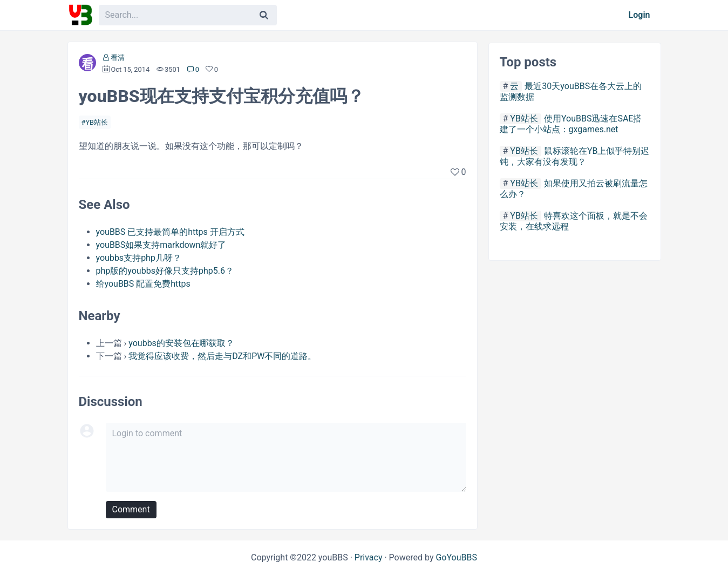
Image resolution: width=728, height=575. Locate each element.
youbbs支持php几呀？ (139, 258)
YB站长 (97, 122)
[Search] (264, 15)
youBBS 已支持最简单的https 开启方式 (170, 232)
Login (639, 15)
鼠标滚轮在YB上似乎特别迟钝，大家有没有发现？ (575, 156)
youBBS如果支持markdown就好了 (161, 245)
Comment (131, 509)
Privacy (369, 557)
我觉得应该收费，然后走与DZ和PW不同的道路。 (222, 356)
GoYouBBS (456, 557)
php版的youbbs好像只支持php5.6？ (165, 271)
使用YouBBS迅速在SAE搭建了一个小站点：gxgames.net (571, 124)
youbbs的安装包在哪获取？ (181, 343)
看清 (118, 57)
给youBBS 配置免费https (143, 284)
